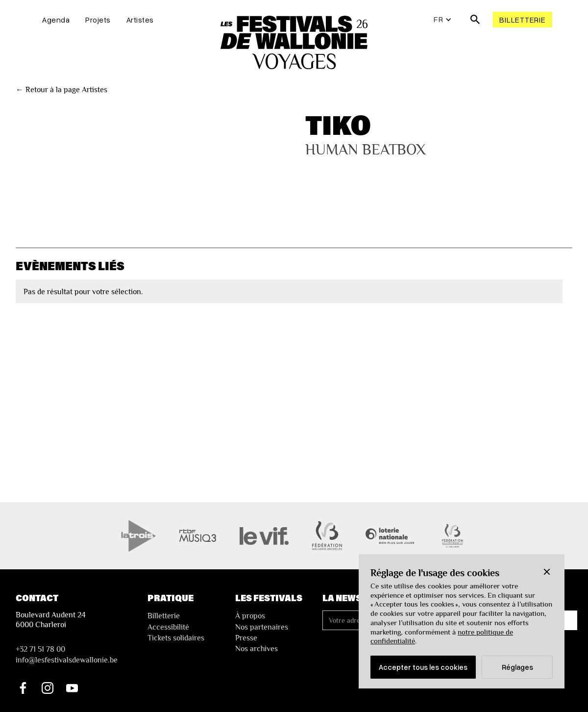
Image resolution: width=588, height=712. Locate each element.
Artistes (140, 20)
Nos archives (257, 649)
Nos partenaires (262, 627)
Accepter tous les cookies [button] (423, 667)
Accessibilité (168, 627)
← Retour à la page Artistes (61, 90)
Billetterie (522, 20)
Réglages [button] (517, 667)
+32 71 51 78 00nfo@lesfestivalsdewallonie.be (67, 655)
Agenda (56, 20)
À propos (250, 616)
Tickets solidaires (176, 638)
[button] (547, 572)
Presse (246, 638)
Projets (98, 20)
